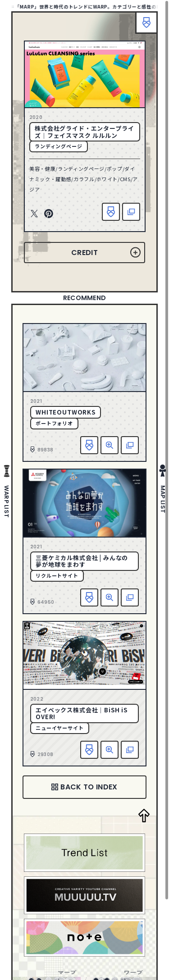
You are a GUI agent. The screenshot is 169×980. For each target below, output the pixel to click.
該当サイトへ (131, 212)
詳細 (110, 445)
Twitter (34, 214)
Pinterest (49, 214)
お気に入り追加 (111, 212)
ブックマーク (146, 23)
